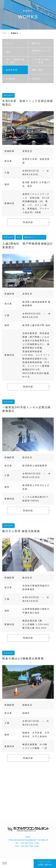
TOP (4, 33)
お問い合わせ (45, 863)
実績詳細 (28, 224)
